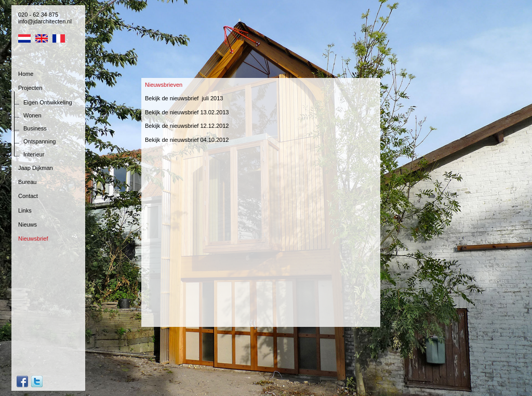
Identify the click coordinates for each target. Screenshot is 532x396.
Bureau (27, 182)
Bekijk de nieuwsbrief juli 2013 (184, 98)
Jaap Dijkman (36, 168)
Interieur (34, 154)
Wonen (32, 115)
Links (25, 210)
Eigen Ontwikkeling (48, 102)
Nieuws (28, 225)
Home (26, 74)
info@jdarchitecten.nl (45, 21)
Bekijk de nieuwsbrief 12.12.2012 (187, 126)
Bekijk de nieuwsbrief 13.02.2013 (187, 112)
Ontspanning (39, 141)
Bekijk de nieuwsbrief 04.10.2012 (187, 140)
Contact (28, 196)
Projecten (30, 88)
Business (35, 128)
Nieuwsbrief (33, 239)
